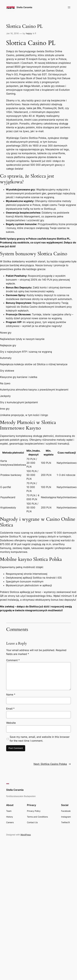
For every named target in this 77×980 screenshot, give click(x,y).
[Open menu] (69, 7)
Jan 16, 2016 (12, 33)
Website (11, 723)
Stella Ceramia (24, 7)
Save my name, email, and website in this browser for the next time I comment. (40, 739)
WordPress (26, 835)
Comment (13, 660)
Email (10, 709)
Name (11, 695)
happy (29, 33)
